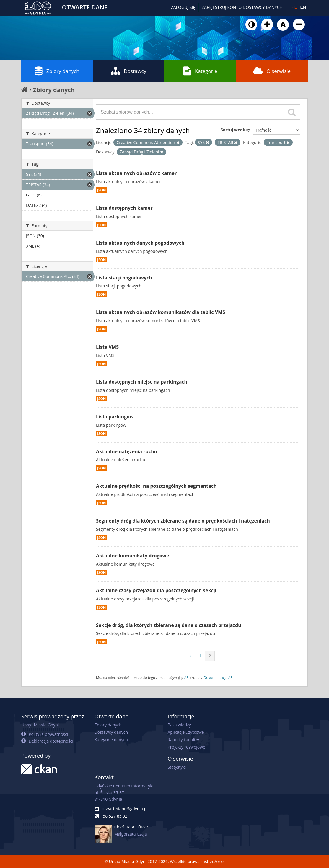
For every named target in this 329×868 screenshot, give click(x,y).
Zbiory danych (57, 71)
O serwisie (272, 71)
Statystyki (177, 767)
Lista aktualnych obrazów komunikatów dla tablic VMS (161, 312)
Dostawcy (129, 71)
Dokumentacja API (219, 677)
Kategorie (200, 71)
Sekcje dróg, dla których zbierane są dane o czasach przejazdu (169, 625)
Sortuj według (235, 130)
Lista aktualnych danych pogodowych (140, 243)
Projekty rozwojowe (186, 747)
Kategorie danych (111, 740)
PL (294, 7)
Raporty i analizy (183, 740)
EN (303, 7)
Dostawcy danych (111, 732)
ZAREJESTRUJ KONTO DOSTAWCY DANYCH (242, 7)
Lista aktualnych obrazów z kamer (136, 173)
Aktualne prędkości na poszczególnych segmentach (156, 486)
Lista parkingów (115, 417)
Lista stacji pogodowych (124, 278)
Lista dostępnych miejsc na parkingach (142, 382)
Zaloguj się (183, 7)
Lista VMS (107, 347)
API (187, 677)
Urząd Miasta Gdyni (40, 725)
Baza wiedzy (179, 725)
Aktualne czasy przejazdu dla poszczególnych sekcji (156, 590)
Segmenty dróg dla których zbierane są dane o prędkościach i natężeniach (183, 521)
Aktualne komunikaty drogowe (133, 556)
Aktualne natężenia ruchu (127, 451)
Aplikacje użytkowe (186, 732)
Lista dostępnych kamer (124, 208)
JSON (101, 190)
